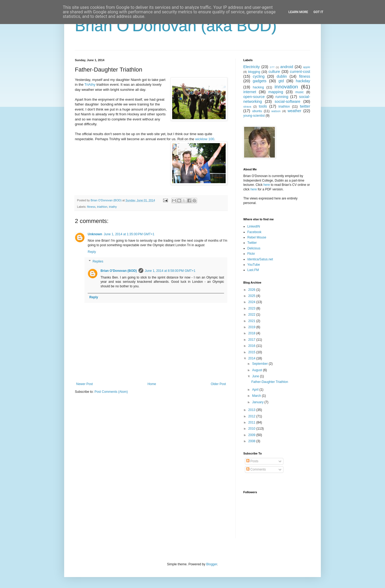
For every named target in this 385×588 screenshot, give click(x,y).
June (256, 376)
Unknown (95, 234)
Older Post (218, 384)
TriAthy (90, 85)
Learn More (298, 12)
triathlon (102, 207)
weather (294, 111)
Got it (318, 12)
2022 (252, 315)
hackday (303, 81)
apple (307, 67)
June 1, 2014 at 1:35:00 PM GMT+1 (129, 234)
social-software (287, 101)
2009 (252, 435)
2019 (252, 327)
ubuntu (257, 111)
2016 (252, 346)
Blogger (212, 564)
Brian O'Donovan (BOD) (119, 271)
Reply (92, 252)
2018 (252, 333)
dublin (282, 76)
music (300, 92)
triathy (113, 207)
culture (274, 72)
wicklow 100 (205, 139)
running (282, 97)
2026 (252, 290)
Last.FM (253, 270)
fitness (91, 207)
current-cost (300, 72)
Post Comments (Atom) (111, 392)
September (260, 364)
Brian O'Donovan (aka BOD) (176, 26)
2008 (252, 441)
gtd (281, 81)
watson (276, 111)
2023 (252, 308)
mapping (276, 92)
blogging (254, 72)
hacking (258, 87)
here (267, 185)
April (256, 390)
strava (247, 107)
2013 (252, 410)
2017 (252, 340)
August (258, 370)
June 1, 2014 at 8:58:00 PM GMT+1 (170, 271)
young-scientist (254, 116)
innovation (286, 87)
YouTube (254, 265)
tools (263, 106)
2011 (252, 422)
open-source (254, 97)
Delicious (254, 248)
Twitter (252, 243)
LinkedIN (254, 226)
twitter (305, 106)
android (287, 67)
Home (152, 384)
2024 (252, 302)
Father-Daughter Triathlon (270, 382)
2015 (252, 352)
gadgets (259, 81)
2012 (252, 416)
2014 (252, 358)
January (258, 402)
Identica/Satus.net (260, 259)
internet (250, 92)
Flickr (251, 254)
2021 (252, 321)
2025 (252, 296)
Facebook (254, 232)
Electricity (252, 67)
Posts (252, 461)
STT (272, 67)
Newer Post (84, 384)
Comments (256, 469)
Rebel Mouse (257, 237)
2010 (252, 429)
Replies (98, 261)
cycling (259, 76)
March (257, 396)
